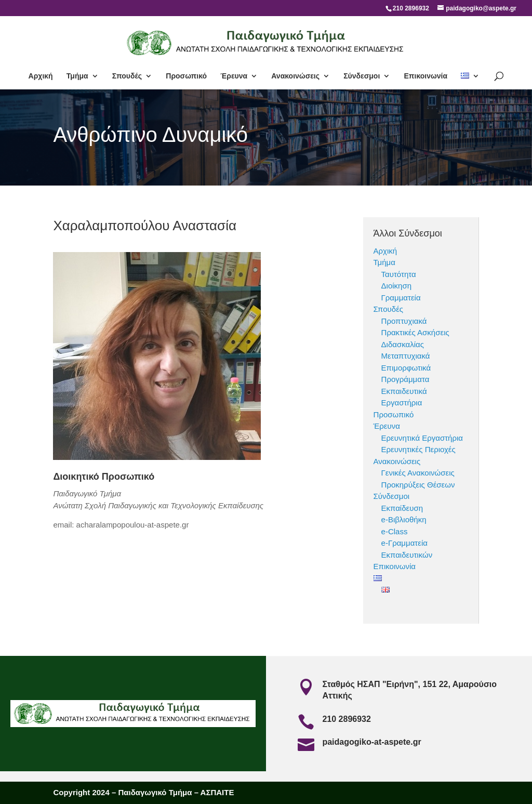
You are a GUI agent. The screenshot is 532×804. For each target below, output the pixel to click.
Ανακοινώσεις (295, 76)
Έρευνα (234, 76)
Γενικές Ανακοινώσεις (418, 473)
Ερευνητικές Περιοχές (418, 449)
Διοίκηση (396, 286)
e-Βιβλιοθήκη (404, 519)
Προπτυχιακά (404, 321)
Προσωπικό (186, 76)
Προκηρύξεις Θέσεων (418, 485)
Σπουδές (127, 76)
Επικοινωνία (425, 76)
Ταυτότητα (399, 274)
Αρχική (41, 76)
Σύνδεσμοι (362, 76)
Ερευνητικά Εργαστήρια (422, 438)
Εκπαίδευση (402, 508)
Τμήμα (77, 76)
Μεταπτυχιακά (406, 356)
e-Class (395, 531)
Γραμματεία (401, 298)
